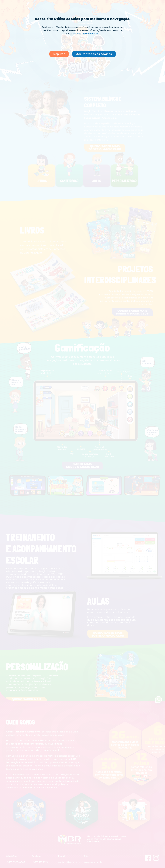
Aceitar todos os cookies (94, 54)
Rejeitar (59, 54)
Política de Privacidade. (86, 34)
